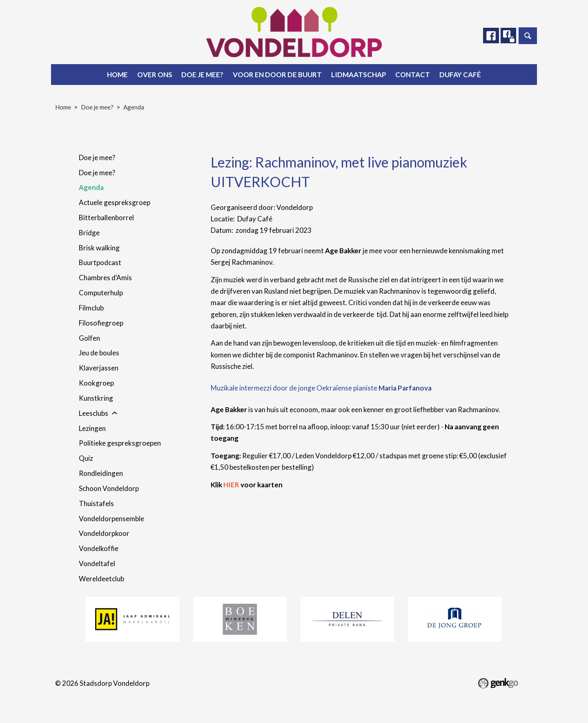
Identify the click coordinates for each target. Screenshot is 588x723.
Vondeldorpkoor (104, 533)
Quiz (86, 458)
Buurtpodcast (100, 262)
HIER (231, 485)
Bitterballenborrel (106, 218)
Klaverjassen (99, 368)
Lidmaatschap (359, 75)
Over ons (155, 75)
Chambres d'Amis (105, 278)
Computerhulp (101, 293)
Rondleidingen (101, 473)
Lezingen (92, 428)
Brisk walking (99, 248)
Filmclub (91, 308)
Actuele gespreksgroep (115, 202)
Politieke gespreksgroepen (120, 443)
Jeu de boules (99, 353)
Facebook (490, 36)
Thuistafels (96, 503)
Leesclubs (94, 413)
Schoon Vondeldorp (109, 488)
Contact (413, 75)
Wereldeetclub (101, 579)
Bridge (89, 233)
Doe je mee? (202, 75)
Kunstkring (96, 398)
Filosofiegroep (101, 323)
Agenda (134, 107)
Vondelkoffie (99, 548)
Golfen (89, 338)
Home (117, 75)
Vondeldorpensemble (111, 519)
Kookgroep (96, 383)
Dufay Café (460, 75)
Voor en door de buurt (277, 75)
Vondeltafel (97, 563)
